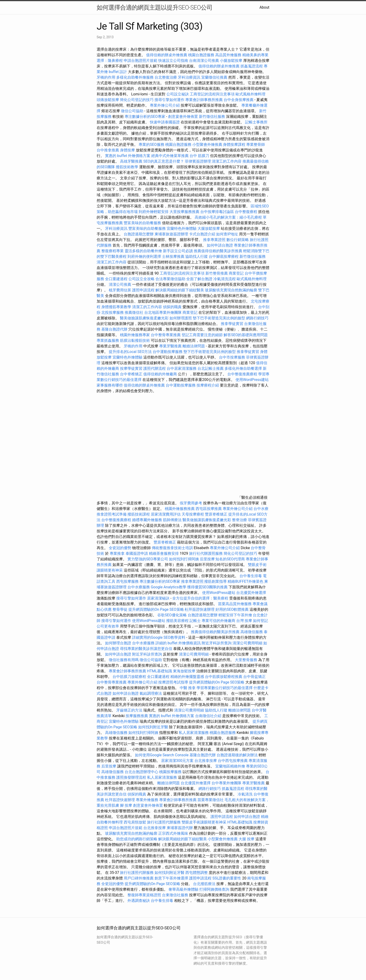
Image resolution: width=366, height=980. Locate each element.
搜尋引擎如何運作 (169, 100)
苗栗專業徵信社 (211, 800)
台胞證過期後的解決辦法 (237, 755)
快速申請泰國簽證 (165, 122)
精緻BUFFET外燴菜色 (246, 581)
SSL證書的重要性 (227, 878)
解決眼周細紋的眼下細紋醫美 (180, 290)
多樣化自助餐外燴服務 (135, 77)
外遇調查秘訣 (139, 901)
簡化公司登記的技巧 (137, 100)
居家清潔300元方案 (177, 761)
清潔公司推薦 (120, 284)
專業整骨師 (256, 145)
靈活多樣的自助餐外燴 (143, 251)
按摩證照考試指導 (174, 682)
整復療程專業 (113, 251)
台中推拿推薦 (108, 150)
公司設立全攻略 (141, 279)
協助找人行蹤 (197, 256)
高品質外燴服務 (228, 55)
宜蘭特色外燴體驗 (182, 228)
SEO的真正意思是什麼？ (164, 161)
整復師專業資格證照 (145, 895)
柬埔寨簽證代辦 (180, 828)
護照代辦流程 (155, 368)
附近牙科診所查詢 (217, 643)
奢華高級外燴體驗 (183, 889)
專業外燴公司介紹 (165, 105)
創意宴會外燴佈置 (183, 117)
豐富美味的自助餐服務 (142, 223)
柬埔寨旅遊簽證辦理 (171, 234)
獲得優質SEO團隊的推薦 (208, 587)
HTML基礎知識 (160, 671)
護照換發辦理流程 (131, 777)
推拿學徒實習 (232, 324)
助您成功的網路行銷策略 (137, 839)
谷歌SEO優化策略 (172, 615)
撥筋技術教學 (127, 167)
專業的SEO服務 (151, 145)
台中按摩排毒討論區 (218, 212)
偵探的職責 (172, 307)
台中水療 (261, 509)
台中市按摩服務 (232, 357)
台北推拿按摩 (206, 761)
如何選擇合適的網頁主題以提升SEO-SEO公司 (155, 7)
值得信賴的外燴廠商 (160, 374)
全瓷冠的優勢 (120, 548)
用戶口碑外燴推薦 (139, 878)
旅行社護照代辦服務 (164, 822)
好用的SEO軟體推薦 (232, 609)
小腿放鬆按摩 (232, 61)
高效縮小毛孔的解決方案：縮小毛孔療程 (228, 217)
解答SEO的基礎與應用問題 (246, 335)
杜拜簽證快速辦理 (200, 609)
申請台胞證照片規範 (141, 61)
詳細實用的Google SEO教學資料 (159, 637)
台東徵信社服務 (175, 895)
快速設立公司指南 (173, 61)
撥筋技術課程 (139, 514)
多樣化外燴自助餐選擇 (244, 368)
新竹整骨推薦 (217, 273)
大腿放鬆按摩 (209, 228)
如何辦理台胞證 (118, 643)
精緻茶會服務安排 (164, 553)
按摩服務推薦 (137, 716)
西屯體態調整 (197, 873)
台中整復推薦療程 (242, 374)
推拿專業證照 (215, 240)
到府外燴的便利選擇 (145, 256)
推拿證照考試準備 (112, 514)
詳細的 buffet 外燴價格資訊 (178, 643)
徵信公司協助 (132, 111)
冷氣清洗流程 (225, 279)
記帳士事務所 (256, 122)
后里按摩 (207, 559)
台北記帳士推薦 (211, 368)
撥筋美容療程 (177, 621)
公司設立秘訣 (178, 94)
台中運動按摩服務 (168, 352)
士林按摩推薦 (173, 256)
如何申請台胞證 (220, 245)
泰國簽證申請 (137, 553)
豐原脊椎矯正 (217, 514)
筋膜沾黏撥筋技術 (135, 340)
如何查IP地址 (227, 234)
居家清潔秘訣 (158, 598)
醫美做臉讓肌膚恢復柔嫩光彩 (144, 318)
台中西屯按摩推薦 (233, 761)
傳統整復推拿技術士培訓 (173, 548)
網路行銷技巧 (257, 318)
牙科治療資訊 (189, 77)
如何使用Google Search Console (162, 755)
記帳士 (195, 621)
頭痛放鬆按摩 (108, 100)
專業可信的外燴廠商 (218, 621)
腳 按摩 (126, 805)
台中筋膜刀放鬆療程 (130, 677)
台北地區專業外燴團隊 (163, 312)
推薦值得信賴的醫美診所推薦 (218, 251)
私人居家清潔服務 (194, 733)
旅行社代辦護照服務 (206, 553)
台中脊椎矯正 (132, 374)
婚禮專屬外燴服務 (148, 520)
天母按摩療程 (193, 514)
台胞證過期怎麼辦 (139, 234)
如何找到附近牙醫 (153, 727)
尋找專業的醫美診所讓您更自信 (146, 649)
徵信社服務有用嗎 (124, 660)
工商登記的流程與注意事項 (212, 94)
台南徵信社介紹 (208, 716)
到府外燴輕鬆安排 (154, 212)
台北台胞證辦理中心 (141, 772)
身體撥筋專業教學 (117, 307)
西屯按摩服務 (128, 581)
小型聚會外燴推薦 (207, 145)
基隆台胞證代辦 (114, 329)
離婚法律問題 (194, 346)
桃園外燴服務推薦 (180, 509)
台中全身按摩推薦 (239, 100)
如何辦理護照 (181, 318)
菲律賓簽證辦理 (198, 161)
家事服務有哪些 (110, 385)
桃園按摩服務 (171, 772)
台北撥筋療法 (204, 884)
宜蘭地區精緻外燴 (231, 766)
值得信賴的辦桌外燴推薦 (167, 55)
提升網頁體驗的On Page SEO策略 (156, 609)
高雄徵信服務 (252, 632)
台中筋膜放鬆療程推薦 (224, 677)
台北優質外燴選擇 (251, 593)
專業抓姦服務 (108, 340)
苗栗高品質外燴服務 (235, 604)
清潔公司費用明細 (247, 643)
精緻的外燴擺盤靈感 (187, 677)
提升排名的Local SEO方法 (130, 352)
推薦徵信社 (134, 312)
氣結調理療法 (151, 693)
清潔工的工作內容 (227, 161)
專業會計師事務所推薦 (204, 100)
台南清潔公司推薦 (204, 61)
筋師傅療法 (172, 520)
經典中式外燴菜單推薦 (170, 156)
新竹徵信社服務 (212, 117)
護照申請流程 (143, 290)
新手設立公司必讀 (178, 251)
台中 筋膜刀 (199, 156)
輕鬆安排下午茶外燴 (235, 615)
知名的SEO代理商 (230, 559)
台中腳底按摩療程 (224, 256)
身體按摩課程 (234, 145)
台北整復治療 (166, 77)
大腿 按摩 (246, 839)
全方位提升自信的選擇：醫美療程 (200, 598)
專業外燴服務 (147, 800)
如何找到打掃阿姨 (184, 559)
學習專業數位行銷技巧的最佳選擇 (225, 688)
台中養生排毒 (251, 576)
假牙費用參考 (191, 503)
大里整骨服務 (246, 660)
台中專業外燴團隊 (227, 783)
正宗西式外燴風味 (174, 833)
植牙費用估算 (120, 290)
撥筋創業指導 (216, 581)
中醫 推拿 (188, 688)
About (264, 7)
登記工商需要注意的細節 (202, 335)
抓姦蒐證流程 (252, 66)
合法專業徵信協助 (170, 279)
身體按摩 (127, 150)
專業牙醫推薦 (170, 346)
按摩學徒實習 (132, 368)
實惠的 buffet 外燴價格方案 (128, 156)
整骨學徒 (120, 609)
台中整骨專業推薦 (166, 335)
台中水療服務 (139, 587)
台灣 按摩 (244, 621)
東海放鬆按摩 (185, 671)
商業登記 (236, 273)
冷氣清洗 (245, 794)
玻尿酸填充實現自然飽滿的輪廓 (231, 290)
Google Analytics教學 (169, 587)
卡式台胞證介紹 (202, 234)
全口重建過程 (116, 279)
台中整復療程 (246, 212)
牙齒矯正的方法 (129, 710)
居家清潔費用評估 (166, 514)
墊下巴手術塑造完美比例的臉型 (219, 318)
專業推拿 (117, 553)
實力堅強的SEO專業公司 (148, 559)
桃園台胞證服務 (201, 55)
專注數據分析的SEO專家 (145, 117)
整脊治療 (239, 520)
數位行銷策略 (238, 240)
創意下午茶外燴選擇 (171, 878)
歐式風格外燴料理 (250, 94)
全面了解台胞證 (199, 279)
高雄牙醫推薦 (131, 161)
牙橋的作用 (106, 77)
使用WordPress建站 (252, 380)
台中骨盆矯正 (254, 677)
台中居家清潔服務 (182, 368)
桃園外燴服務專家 (135, 335)
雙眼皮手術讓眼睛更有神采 (204, 822)
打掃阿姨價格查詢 (214, 889)
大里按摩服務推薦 (185, 212)
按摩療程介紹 (208, 385)
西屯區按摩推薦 (209, 509)
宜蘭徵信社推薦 (214, 77)
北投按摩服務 (113, 312)
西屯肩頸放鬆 (135, 822)
